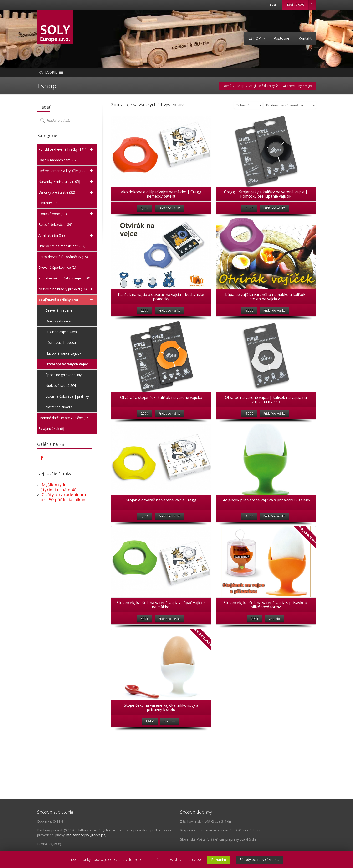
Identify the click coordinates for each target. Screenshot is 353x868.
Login (274, 5)
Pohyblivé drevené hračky (66, 149)
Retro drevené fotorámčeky (63, 257)
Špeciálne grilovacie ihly (64, 375)
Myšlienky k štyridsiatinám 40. (59, 487)
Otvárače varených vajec (67, 364)
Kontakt (305, 38)
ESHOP (257, 38)
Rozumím (219, 860)
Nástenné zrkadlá (59, 407)
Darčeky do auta (59, 321)
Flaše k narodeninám (58, 160)
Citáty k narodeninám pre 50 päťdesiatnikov (63, 497)
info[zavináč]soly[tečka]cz (85, 835)
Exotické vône (66, 214)
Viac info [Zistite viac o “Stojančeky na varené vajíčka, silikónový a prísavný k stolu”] (169, 768)
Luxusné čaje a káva (62, 332)
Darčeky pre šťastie (66, 192)
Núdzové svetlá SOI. (61, 386)
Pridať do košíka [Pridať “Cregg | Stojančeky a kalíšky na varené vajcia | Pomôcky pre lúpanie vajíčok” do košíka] (274, 216)
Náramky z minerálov (66, 182)
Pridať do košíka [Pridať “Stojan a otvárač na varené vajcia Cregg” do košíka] (169, 547)
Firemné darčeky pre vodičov (64, 418)
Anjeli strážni (66, 235)
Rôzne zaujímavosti (61, 343)
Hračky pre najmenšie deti (62, 246)
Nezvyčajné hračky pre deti (66, 289)
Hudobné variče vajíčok (64, 353)
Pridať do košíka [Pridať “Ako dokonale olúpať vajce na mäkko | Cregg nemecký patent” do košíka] (169, 216)
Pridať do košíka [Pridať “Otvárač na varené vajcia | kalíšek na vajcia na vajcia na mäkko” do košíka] (274, 437)
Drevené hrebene (59, 310)
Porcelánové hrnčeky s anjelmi (64, 278)
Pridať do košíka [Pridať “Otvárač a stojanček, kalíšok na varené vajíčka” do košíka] (169, 437)
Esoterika (49, 203)
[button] (48, 72)
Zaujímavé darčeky (66, 300)
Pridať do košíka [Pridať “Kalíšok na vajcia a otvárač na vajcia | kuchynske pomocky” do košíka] (169, 326)
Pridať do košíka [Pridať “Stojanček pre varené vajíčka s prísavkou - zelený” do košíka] (274, 547)
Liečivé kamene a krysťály (66, 171)
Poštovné (281, 38)
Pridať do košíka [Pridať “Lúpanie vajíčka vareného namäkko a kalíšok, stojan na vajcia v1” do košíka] (274, 326)
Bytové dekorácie (55, 225)
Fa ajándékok (51, 429)
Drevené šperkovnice (58, 268)
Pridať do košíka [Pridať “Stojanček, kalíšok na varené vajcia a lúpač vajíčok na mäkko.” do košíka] (169, 658)
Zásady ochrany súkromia (259, 860)
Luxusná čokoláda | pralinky (68, 396)
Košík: (301, 5)
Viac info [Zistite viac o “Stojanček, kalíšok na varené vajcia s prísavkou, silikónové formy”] (274, 658)
